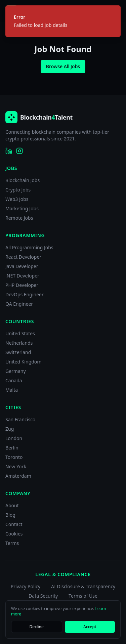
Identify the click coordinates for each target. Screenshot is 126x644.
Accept (90, 627)
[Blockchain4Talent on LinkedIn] (9, 151)
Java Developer (22, 266)
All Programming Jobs (29, 247)
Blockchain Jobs (23, 180)
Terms (12, 543)
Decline (37, 627)
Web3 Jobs (17, 199)
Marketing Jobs (22, 208)
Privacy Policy (26, 586)
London (14, 438)
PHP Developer (22, 285)
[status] (63, 21)
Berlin (12, 448)
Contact (14, 524)
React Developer (23, 257)
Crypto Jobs (18, 190)
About (12, 505)
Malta (12, 390)
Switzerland (18, 352)
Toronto (14, 457)
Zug (10, 429)
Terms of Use (83, 596)
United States (20, 333)
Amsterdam (18, 476)
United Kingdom (23, 362)
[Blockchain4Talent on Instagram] (19, 151)
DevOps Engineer (25, 294)
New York (16, 466)
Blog (10, 515)
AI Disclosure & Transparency (83, 586)
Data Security (43, 596)
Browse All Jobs (63, 66)
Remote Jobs (19, 218)
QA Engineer (19, 304)
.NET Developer (22, 276)
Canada (14, 380)
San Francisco (20, 419)
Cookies (14, 534)
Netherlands (19, 343)
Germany (16, 371)
